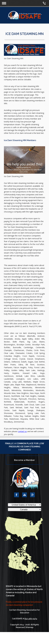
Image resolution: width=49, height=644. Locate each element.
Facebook (17, 495)
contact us (22, 431)
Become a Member (24, 460)
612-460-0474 (31, 619)
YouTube (24, 495)
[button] (4, 3)
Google (32, 495)
